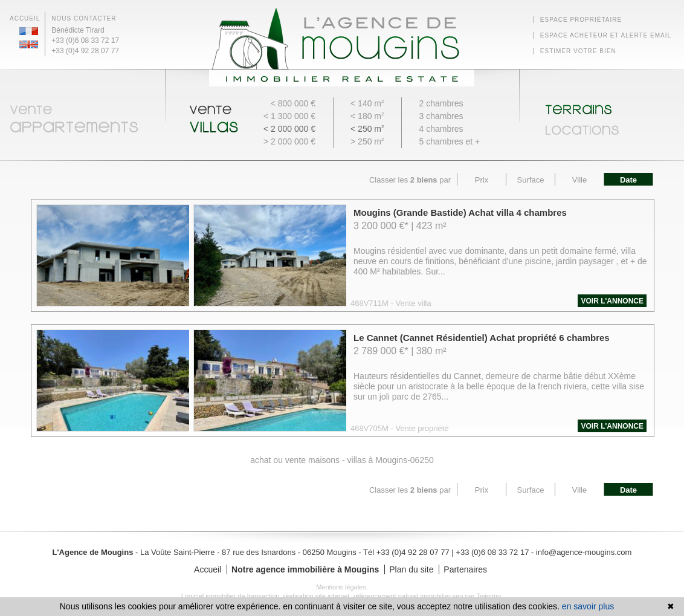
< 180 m (367, 116)
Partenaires (465, 569)
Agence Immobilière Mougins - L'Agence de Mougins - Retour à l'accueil (342, 47)
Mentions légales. (342, 587)
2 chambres (441, 103)
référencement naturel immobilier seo (409, 596)
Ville (579, 180)
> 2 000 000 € (289, 141)
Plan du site (412, 569)
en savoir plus (588, 606)
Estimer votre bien (578, 51)
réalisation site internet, (318, 596)
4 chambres (441, 129)
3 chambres (441, 116)
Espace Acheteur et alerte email (606, 35)
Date (628, 180)
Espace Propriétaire (581, 20)
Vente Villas (218, 116)
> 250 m (367, 141)
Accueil (25, 18)
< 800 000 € (293, 103)
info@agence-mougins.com (584, 552)
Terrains (608, 105)
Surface (531, 180)
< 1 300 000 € (289, 116)
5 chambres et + (449, 141)
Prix (482, 180)
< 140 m (367, 103)
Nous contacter (84, 18)
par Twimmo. (484, 596)
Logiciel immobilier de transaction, (232, 596)
